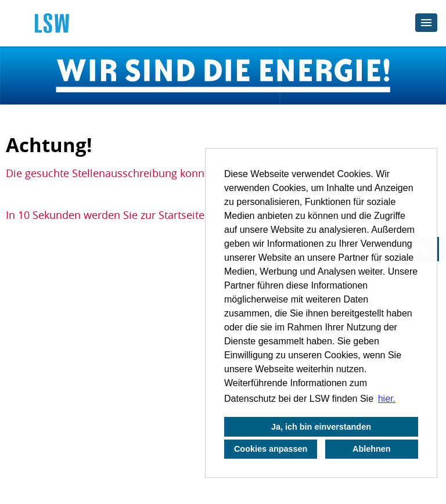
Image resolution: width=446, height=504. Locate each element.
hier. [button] (387, 399)
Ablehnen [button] (372, 449)
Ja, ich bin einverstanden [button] (321, 427)
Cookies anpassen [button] (271, 449)
